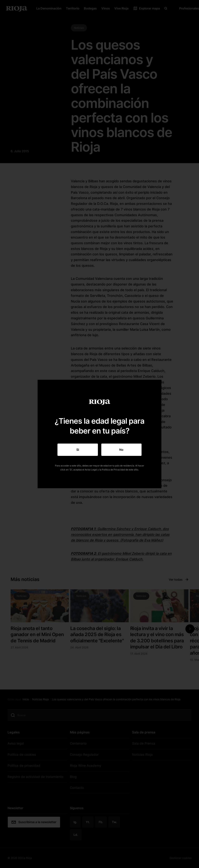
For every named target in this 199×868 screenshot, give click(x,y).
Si (78, 450)
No (121, 450)
